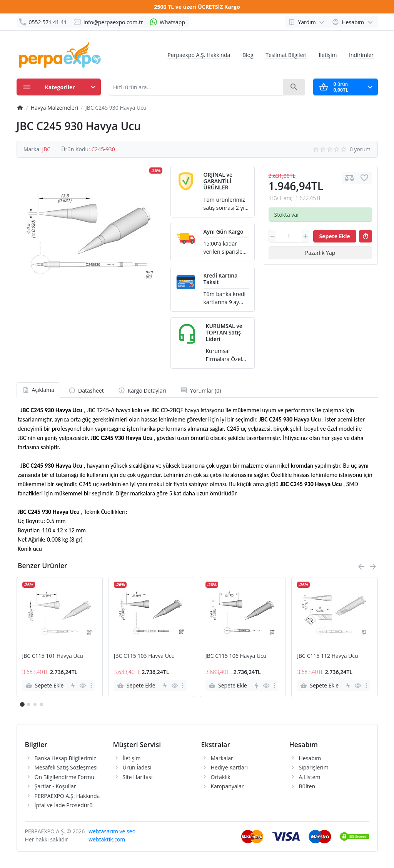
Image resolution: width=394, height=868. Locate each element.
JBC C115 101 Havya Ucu (53, 656)
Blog (248, 55)
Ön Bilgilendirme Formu (65, 777)
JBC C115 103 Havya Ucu (144, 656)
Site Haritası (138, 777)
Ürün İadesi (137, 767)
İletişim (328, 55)
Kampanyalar (227, 786)
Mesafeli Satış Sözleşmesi (66, 767)
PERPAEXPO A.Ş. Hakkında (67, 796)
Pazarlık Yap (320, 253)
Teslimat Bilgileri (286, 55)
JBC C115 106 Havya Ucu (236, 656)
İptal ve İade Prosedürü (64, 805)
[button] (28, 704)
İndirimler (361, 55)
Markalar (222, 758)
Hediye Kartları (229, 767)
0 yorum (360, 149)
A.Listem (310, 777)
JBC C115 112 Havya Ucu (327, 656)
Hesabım (310, 758)
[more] (91, 686)
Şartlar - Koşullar (55, 786)
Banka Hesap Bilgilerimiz (65, 758)
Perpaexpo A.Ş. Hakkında (199, 55)
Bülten (307, 786)
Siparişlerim (314, 767)
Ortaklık (221, 777)
